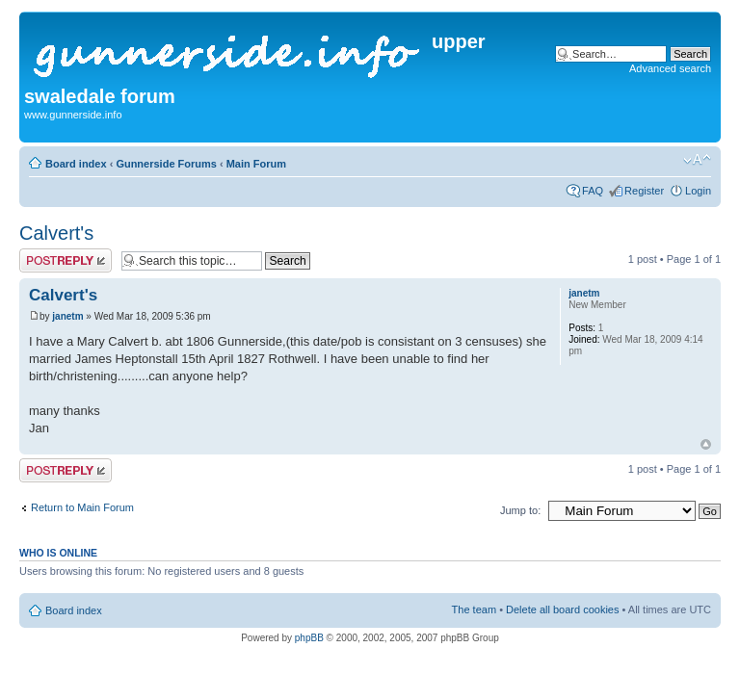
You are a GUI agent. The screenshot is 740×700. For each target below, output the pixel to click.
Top (706, 444)
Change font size (697, 160)
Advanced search (670, 68)
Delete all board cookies (562, 609)
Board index (76, 164)
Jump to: (520, 510)
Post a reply (66, 260)
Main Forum (256, 164)
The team (474, 609)
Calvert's (56, 233)
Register (644, 191)
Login (698, 191)
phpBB (309, 638)
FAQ (593, 191)
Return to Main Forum (82, 507)
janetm (67, 316)
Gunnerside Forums (166, 164)
